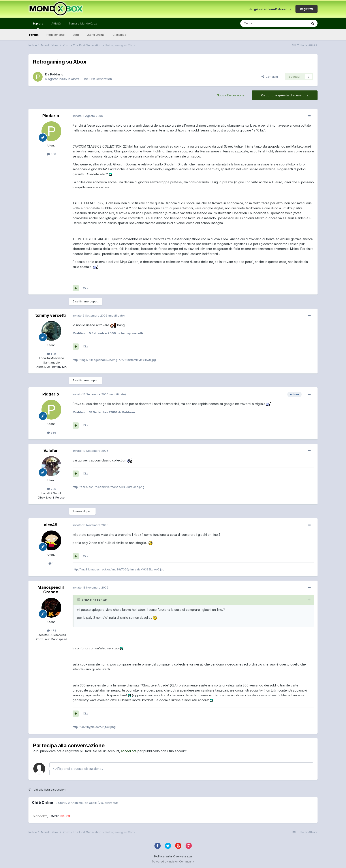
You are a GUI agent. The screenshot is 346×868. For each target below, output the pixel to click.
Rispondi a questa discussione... (78, 769)
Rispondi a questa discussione (285, 95)
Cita (86, 288)
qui (80, 460)
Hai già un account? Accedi (270, 9)
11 (52, 563)
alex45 (51, 525)
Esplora (38, 25)
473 (52, 630)
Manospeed (58, 639)
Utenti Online (96, 35)
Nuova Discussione (231, 95)
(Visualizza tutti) (108, 803)
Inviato (88, 116)
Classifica (119, 35)
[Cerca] (261, 23)
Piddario (57, 74)
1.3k (51, 354)
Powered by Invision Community (173, 861)
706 (52, 489)
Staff (76, 35)
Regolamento (56, 35)
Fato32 (54, 816)
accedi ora (129, 751)
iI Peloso (58, 497)
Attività (56, 23)
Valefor (51, 451)
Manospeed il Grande (51, 590)
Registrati (307, 9)
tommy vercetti (51, 315)
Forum (34, 35)
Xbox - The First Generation (91, 79)
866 (52, 154)
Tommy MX (59, 367)
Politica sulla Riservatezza (173, 856)
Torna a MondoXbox (83, 23)
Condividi (270, 77)
